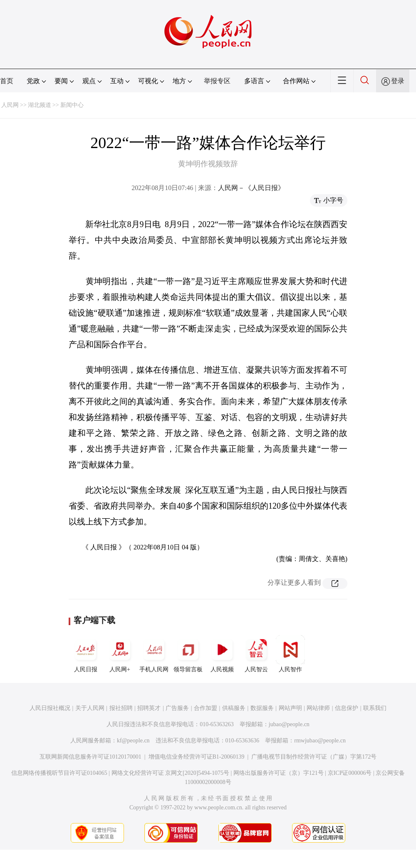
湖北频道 (40, 105)
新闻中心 (72, 105)
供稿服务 (234, 708)
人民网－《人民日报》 (251, 188)
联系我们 (375, 708)
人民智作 (290, 654)
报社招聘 (121, 708)
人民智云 (256, 654)
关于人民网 (90, 708)
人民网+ (120, 654)
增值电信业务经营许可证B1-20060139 (197, 757)
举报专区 (217, 81)
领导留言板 (188, 654)
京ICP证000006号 (350, 773)
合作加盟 (206, 708)
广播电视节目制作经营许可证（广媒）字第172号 (314, 757)
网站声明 (290, 708)
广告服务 (177, 708)
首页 (7, 81)
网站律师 (318, 708)
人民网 (10, 105)
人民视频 (222, 654)
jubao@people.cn (289, 724)
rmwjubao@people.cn (320, 741)
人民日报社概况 (50, 708)
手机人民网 (154, 654)
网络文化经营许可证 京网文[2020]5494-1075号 (171, 773)
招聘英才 (149, 708)
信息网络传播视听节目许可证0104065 (59, 773)
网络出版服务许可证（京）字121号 (279, 773)
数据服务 (262, 708)
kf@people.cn (133, 741)
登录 (398, 81)
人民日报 (86, 654)
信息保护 (347, 708)
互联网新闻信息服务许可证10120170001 (90, 757)
